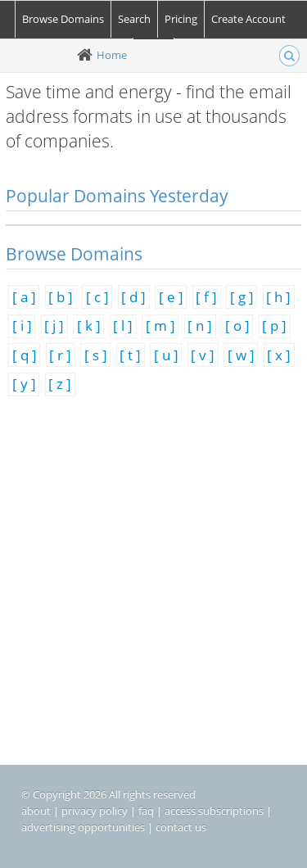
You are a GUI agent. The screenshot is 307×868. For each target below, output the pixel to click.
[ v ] (203, 355)
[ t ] (130, 355)
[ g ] (242, 297)
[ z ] (60, 384)
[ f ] (206, 297)
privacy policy (95, 811)
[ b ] (61, 297)
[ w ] (241, 355)
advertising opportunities (83, 827)
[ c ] (97, 297)
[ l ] (123, 325)
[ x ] (279, 355)
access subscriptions (214, 811)
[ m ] (160, 325)
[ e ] (171, 297)
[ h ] (278, 297)
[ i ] (22, 325)
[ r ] (60, 355)
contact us (181, 827)
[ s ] (96, 355)
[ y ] (24, 384)
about (36, 811)
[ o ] (237, 325)
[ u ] (166, 355)
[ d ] (133, 297)
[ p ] (274, 325)
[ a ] (24, 297)
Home (112, 55)
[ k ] (89, 325)
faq (146, 811)
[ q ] (25, 355)
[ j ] (54, 325)
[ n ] (200, 325)
